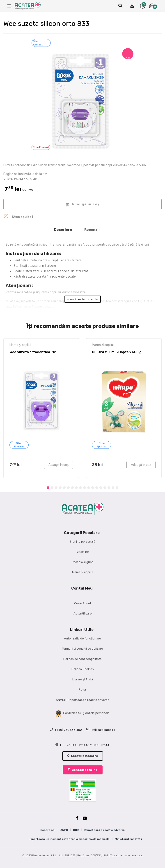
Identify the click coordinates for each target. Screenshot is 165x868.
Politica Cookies (83, 669)
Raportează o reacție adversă (104, 830)
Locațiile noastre (83, 756)
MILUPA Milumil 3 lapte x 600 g (117, 352)
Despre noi (48, 830)
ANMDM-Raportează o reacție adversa (83, 700)
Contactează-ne (83, 770)
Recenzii (92, 230)
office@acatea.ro (101, 730)
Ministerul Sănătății (128, 839)
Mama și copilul (20, 345)
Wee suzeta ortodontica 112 (33, 352)
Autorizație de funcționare (82, 638)
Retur (82, 690)
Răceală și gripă (83, 562)
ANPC (64, 830)
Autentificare (83, 613)
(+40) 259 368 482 (66, 730)
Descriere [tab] (63, 230)
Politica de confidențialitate (82, 659)
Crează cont (83, 603)
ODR (76, 830)
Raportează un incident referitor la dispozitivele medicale (69, 839)
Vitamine (83, 552)
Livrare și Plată (83, 679)
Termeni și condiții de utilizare (82, 649)
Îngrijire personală (83, 542)
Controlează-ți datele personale (83, 713)
